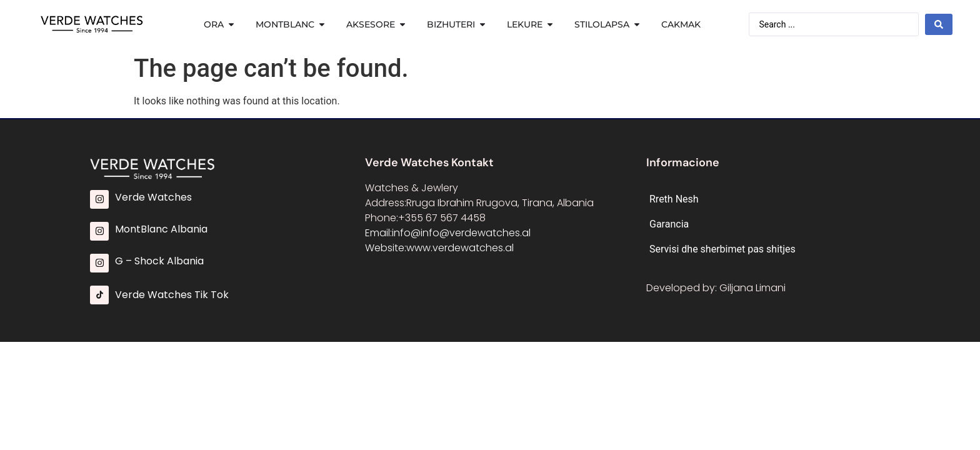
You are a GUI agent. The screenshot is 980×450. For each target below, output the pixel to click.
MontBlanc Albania (161, 229)
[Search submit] (939, 24)
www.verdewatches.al (460, 248)
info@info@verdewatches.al (461, 233)
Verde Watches (153, 197)
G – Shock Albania (159, 261)
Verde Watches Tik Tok (172, 295)
